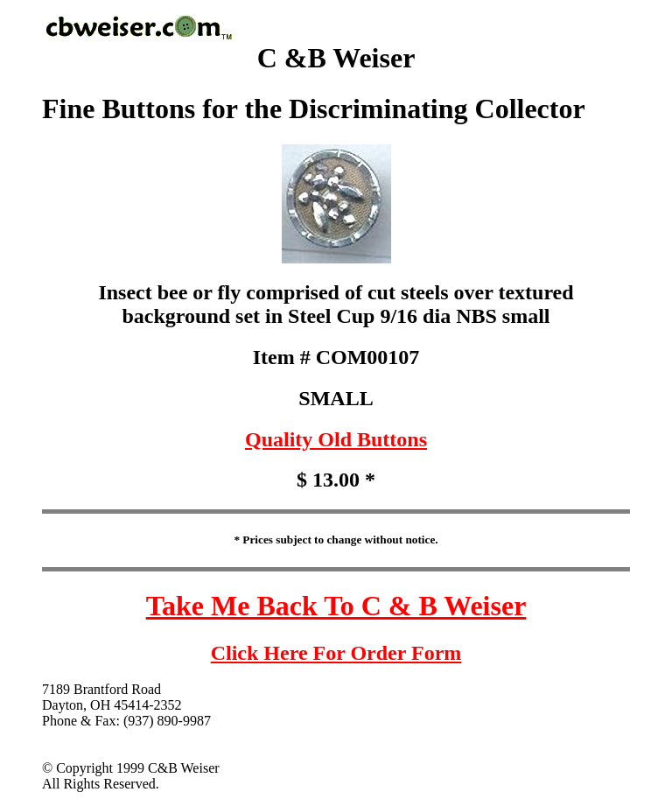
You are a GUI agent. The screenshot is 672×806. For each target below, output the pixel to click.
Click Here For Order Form (336, 653)
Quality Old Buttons (336, 439)
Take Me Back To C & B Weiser (336, 606)
